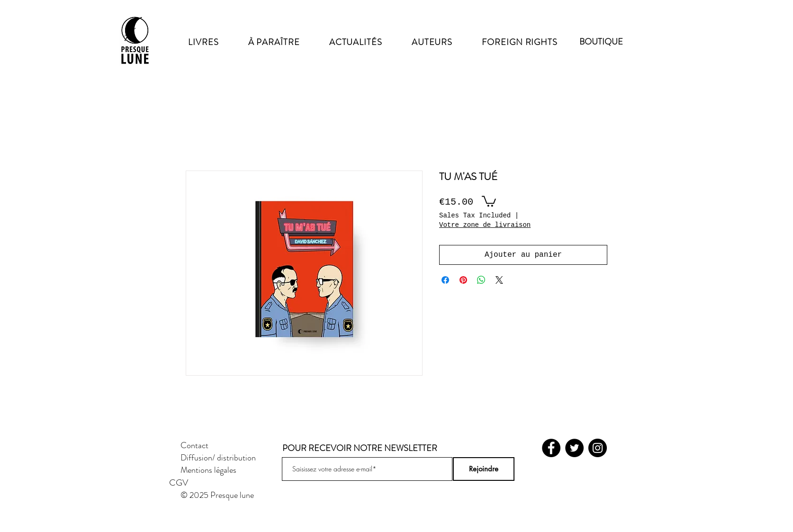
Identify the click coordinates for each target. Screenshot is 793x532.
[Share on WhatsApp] (481, 280)
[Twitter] (574, 448)
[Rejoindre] (484, 469)
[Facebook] (551, 448)
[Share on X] (499, 280)
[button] (489, 201)
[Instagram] (598, 448)
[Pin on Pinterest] (463, 280)
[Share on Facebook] (445, 280)
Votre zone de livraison (485, 225)
